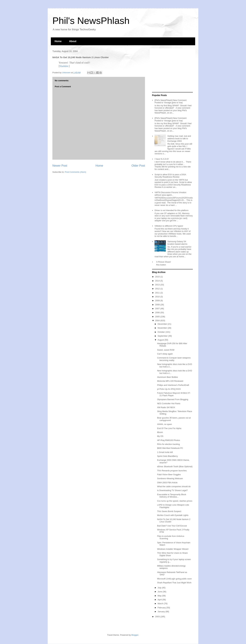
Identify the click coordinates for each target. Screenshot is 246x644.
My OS (160, 436)
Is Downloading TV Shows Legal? (172, 490)
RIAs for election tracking (168, 444)
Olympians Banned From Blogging (173, 399)
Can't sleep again (165, 354)
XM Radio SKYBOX (166, 407)
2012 (158, 289)
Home (58, 41)
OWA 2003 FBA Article (167, 483)
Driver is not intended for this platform (171, 210)
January (162, 612)
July (160, 588)
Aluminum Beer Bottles (167, 377)
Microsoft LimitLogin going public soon (174, 579)
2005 (158, 317)
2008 (158, 305)
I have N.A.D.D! (162, 159)
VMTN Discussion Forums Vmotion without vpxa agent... (170, 194)
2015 (158, 277)
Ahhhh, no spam (164, 424)
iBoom (160, 432)
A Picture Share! (163, 262)
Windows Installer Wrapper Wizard (173, 549)
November (163, 328)
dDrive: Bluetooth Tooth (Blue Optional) (175, 466)
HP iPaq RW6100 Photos (168, 440)
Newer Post (60, 166)
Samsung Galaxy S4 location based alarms (177, 243)
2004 (158, 321)
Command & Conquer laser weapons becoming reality (174, 359)
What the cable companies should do (174, 486)
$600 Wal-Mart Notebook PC (170, 448)
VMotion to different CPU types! (169, 226)
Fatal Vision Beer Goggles (169, 475)
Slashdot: (64, 66)
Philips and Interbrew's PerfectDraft (173, 385)
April (160, 600)
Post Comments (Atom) (76, 172)
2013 (158, 285)
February (162, 608)
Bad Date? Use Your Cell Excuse (172, 526)
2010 (158, 297)
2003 (158, 617)
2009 (158, 301)
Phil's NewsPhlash (91, 21)
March (161, 604)
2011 (158, 293)
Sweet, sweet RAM (166, 350)
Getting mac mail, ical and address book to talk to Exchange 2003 (179, 138)
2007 (158, 309)
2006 (158, 312)
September (163, 336)
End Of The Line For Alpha (169, 428)
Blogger (135, 635)
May (160, 596)
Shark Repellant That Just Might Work (174, 583)
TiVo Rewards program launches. (172, 471)
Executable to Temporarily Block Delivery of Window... (172, 496)
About (73, 41)
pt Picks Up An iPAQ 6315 (169, 389)
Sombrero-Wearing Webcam (170, 478)
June (160, 592)
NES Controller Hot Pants (169, 403)
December (163, 324)
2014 (158, 281)
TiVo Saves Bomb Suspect (169, 511)
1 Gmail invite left (165, 452)
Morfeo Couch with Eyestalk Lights (173, 515)
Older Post (138, 166)
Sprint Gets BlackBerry (167, 456)
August (161, 340)
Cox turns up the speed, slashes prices (175, 501)
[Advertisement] (172, 70)
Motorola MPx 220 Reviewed (170, 381)
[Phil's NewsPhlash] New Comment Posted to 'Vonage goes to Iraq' (170, 101)
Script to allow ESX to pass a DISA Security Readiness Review (170, 176)
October (162, 332)
